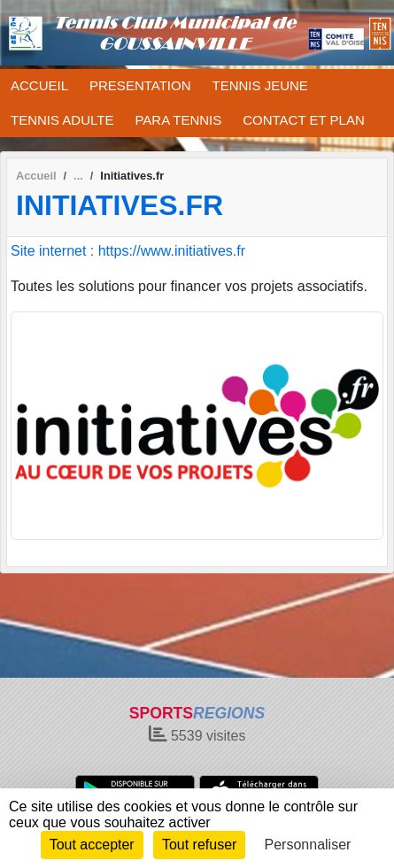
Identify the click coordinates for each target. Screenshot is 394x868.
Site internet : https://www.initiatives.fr (128, 251)
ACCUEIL (39, 85)
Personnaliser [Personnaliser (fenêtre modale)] (308, 845)
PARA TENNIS (178, 120)
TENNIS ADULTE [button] (62, 120)
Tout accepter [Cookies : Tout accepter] (92, 845)
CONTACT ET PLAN (304, 120)
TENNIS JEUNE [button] (260, 85)
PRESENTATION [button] (140, 85)
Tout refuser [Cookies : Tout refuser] (199, 845)
